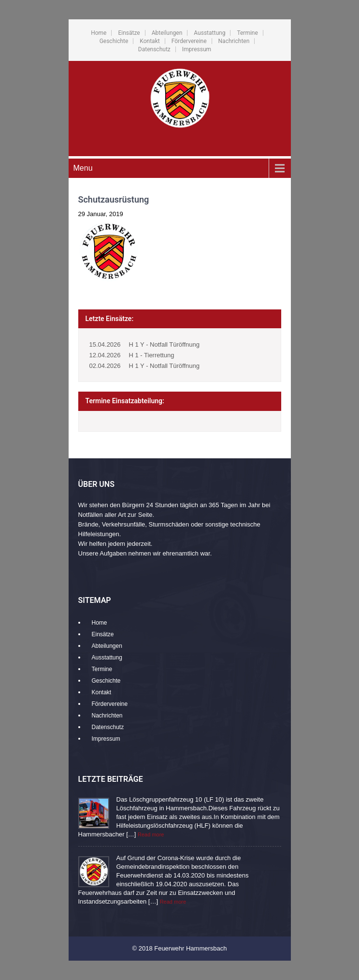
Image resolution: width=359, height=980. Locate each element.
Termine (247, 33)
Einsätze (129, 33)
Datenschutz (154, 49)
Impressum (197, 49)
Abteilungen (167, 33)
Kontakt (150, 41)
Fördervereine (189, 41)
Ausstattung (209, 33)
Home (99, 33)
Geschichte (114, 41)
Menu (83, 168)
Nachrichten (234, 41)
